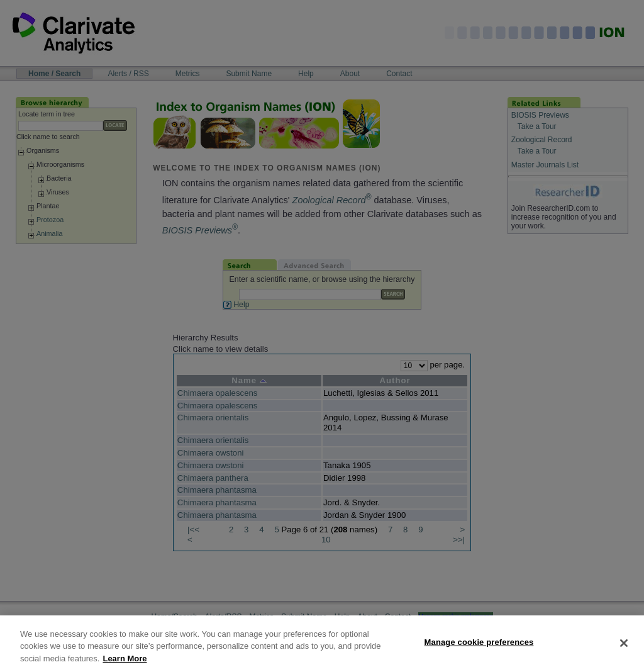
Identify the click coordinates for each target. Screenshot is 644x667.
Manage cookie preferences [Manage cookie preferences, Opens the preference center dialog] (479, 648)
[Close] (624, 649)
